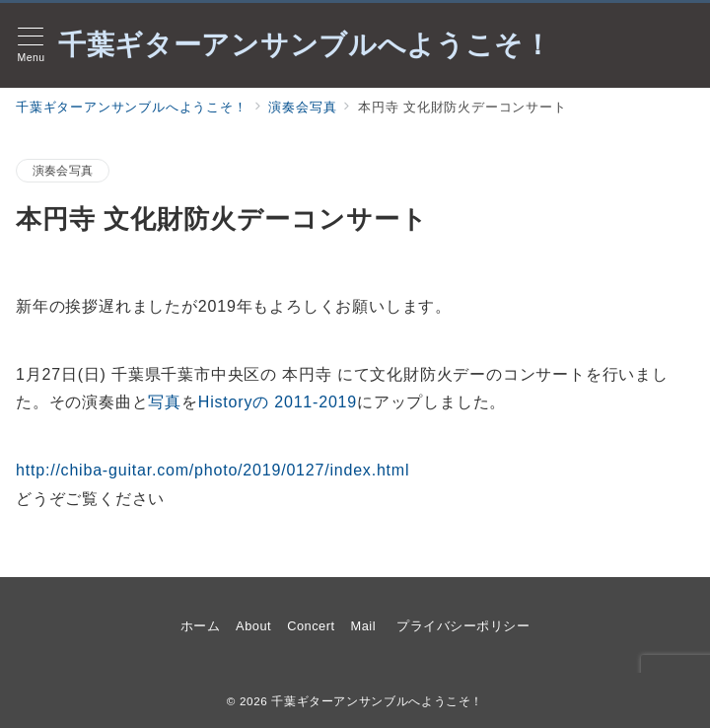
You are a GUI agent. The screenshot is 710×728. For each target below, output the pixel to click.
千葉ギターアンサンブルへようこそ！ (305, 45)
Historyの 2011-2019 (278, 402)
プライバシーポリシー (463, 626)
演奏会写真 (63, 170)
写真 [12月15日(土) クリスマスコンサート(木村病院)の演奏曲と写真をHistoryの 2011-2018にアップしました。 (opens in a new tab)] (165, 402)
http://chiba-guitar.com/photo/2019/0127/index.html (213, 470)
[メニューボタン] (31, 45)
